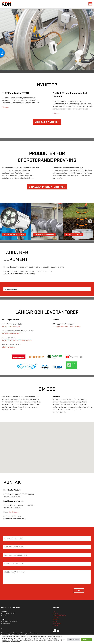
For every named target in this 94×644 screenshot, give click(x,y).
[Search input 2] (46, 289)
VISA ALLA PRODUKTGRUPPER (47, 187)
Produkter (56, 617)
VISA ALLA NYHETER (47, 122)
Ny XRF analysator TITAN (15, 93)
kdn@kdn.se (14, 512)
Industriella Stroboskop (14, 235)
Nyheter (55, 613)
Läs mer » (5, 107)
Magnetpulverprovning (44, 235)
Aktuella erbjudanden (59, 615)
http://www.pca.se (9, 347)
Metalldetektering (74, 235)
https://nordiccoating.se (11, 327)
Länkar (55, 621)
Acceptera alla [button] (86, 639)
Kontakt (55, 625)
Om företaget (57, 623)
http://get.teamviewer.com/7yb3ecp (66, 327)
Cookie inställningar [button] (74, 639)
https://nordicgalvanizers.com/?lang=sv (17, 340)
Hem (54, 611)
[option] (16, 222)
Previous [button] (4, 222)
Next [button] (90, 222)
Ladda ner (56, 619)
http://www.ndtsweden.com (12, 334)
